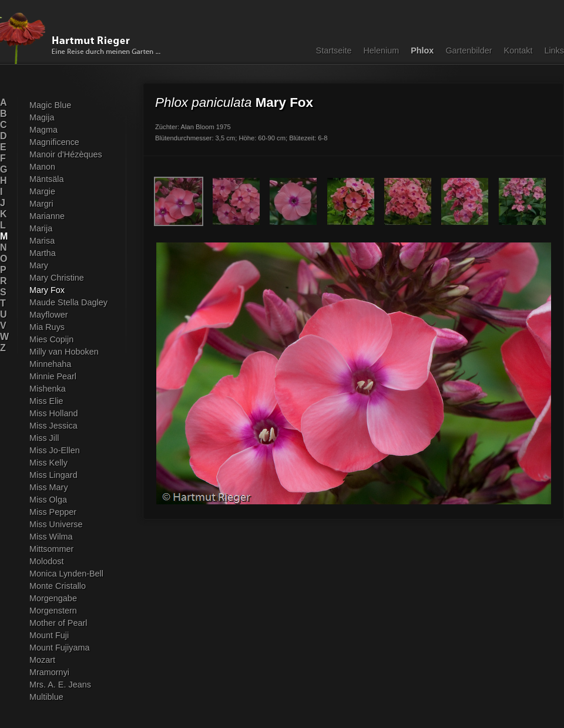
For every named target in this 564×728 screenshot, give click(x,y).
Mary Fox (47, 290)
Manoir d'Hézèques (66, 154)
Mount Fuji (49, 635)
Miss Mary (49, 487)
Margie (42, 191)
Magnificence (54, 142)
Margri (41, 204)
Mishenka (48, 389)
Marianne (47, 216)
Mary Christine (57, 278)
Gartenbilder (469, 50)
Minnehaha (50, 364)
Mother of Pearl (58, 623)
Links (554, 50)
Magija (42, 117)
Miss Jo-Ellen (55, 450)
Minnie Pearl (53, 376)
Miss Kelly (48, 463)
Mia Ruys (47, 327)
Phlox (422, 50)
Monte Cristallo (58, 586)
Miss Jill (44, 438)
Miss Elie (46, 401)
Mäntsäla (46, 179)
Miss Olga (48, 500)
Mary (39, 265)
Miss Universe (56, 524)
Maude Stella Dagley (68, 302)
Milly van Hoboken (64, 352)
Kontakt (518, 50)
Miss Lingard (53, 475)
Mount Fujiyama (59, 648)
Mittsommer (51, 549)
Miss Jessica (53, 426)
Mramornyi (49, 672)
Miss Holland (53, 413)
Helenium (381, 50)
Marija (41, 228)
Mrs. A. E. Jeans (60, 685)
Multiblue (46, 697)
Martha (43, 253)
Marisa (42, 241)
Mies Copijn (51, 339)
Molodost (46, 561)
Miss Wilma (51, 537)
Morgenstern (53, 611)
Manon (42, 167)
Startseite (334, 50)
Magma (43, 130)
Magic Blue (50, 105)
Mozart (42, 660)
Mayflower (49, 315)
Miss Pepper (53, 512)
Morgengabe (53, 598)
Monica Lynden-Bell (66, 574)
